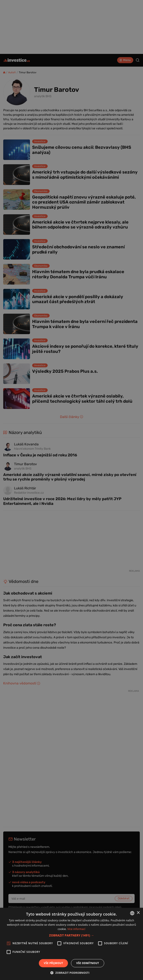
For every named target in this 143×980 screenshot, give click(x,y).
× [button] (138, 913)
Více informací (76, 929)
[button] (72, 935)
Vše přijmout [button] (53, 963)
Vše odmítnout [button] (87, 963)
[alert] (71, 490)
